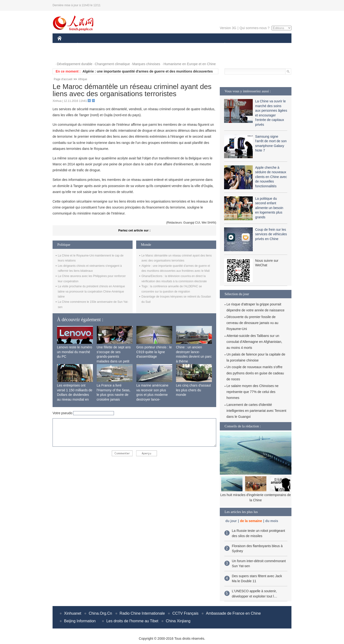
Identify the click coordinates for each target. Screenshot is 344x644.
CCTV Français (185, 613)
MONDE (108, 45)
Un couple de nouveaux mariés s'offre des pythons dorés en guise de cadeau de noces (255, 373)
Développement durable (75, 64)
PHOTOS (67, 55)
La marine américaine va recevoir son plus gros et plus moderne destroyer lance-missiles (153, 395)
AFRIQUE (128, 45)
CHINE (66, 45)
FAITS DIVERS (196, 45)
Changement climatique (112, 64)
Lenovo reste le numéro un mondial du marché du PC (75, 352)
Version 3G (228, 28)
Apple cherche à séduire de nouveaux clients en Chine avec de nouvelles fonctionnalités (271, 177)
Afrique (83, 79)
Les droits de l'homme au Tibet (132, 621)
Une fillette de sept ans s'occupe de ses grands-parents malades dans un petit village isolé (114, 356)
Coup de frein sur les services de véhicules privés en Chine (271, 234)
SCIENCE (149, 45)
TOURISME (262, 45)
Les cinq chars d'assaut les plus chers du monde (193, 390)
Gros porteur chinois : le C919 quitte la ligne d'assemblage (154, 352)
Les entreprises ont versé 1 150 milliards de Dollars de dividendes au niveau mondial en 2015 (75, 395)
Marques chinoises (146, 64)
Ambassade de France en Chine (233, 613)
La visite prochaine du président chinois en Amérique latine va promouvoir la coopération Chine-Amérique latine (91, 291)
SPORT (241, 45)
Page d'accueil (63, 79)
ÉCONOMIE (86, 45)
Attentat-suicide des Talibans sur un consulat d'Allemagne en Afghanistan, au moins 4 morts (254, 342)
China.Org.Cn (100, 613)
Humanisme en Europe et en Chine (190, 64)
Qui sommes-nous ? (255, 28)
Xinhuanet (73, 613)
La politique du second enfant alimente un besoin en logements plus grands (269, 208)
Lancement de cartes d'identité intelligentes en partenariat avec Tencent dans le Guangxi (256, 411)
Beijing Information (80, 621)
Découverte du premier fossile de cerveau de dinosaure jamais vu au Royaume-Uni (252, 323)
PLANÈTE (222, 45)
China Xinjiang (178, 621)
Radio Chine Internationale (142, 613)
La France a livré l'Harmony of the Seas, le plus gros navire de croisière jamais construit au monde (114, 395)
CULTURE (171, 45)
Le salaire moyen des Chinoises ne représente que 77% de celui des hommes (253, 392)
